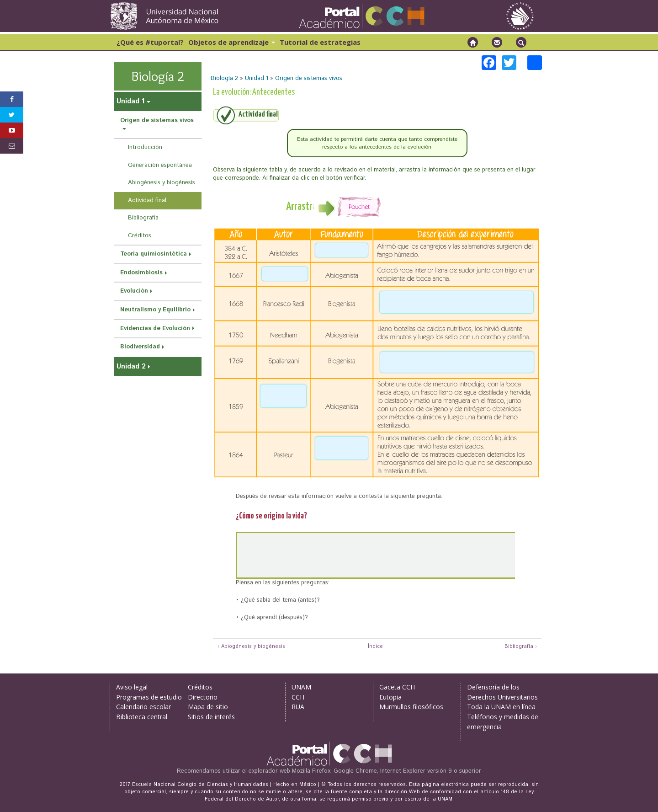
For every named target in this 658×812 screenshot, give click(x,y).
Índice (374, 647)
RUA (298, 707)
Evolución (134, 291)
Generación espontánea (160, 165)
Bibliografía (143, 218)
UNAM (301, 687)
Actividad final (147, 200)
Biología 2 (224, 78)
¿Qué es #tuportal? (150, 42)
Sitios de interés (211, 717)
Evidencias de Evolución (155, 329)
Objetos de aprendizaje (232, 42)
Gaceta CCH (397, 687)
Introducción (145, 147)
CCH (298, 697)
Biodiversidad (140, 347)
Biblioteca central (142, 717)
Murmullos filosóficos (411, 707)
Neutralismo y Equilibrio (155, 310)
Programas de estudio (149, 697)
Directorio (203, 697)
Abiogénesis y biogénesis (162, 183)
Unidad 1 (257, 78)
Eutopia (390, 697)
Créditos (140, 236)
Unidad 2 (131, 366)
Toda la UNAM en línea (501, 707)
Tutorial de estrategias (320, 42)
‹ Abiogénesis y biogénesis (251, 647)
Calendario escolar (143, 707)
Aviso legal (132, 687)
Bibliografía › (521, 647)
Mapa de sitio (208, 707)
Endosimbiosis (141, 273)
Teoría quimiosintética (154, 254)
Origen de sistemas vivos (309, 78)
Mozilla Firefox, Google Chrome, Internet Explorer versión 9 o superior (387, 771)
